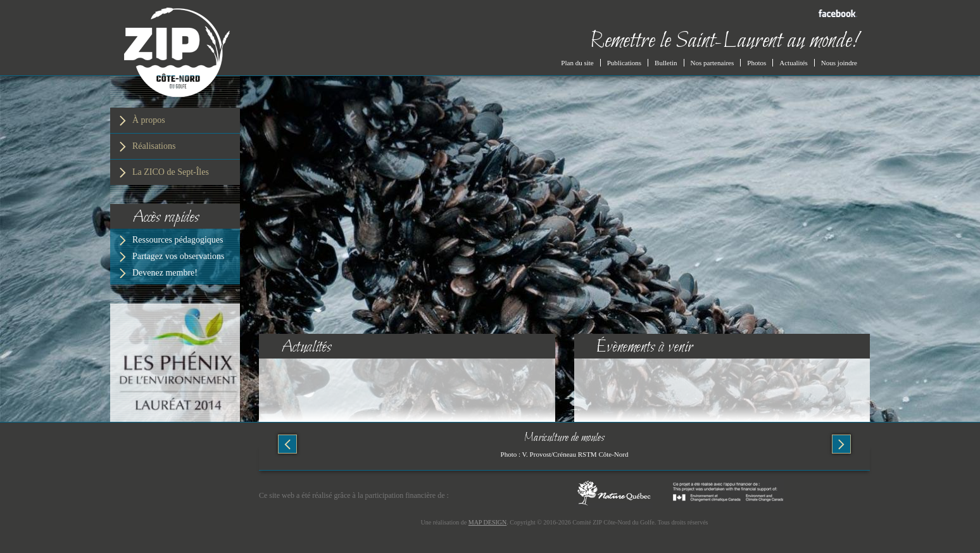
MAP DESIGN (487, 522)
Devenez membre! (165, 273)
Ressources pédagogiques (178, 240)
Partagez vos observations (178, 256)
